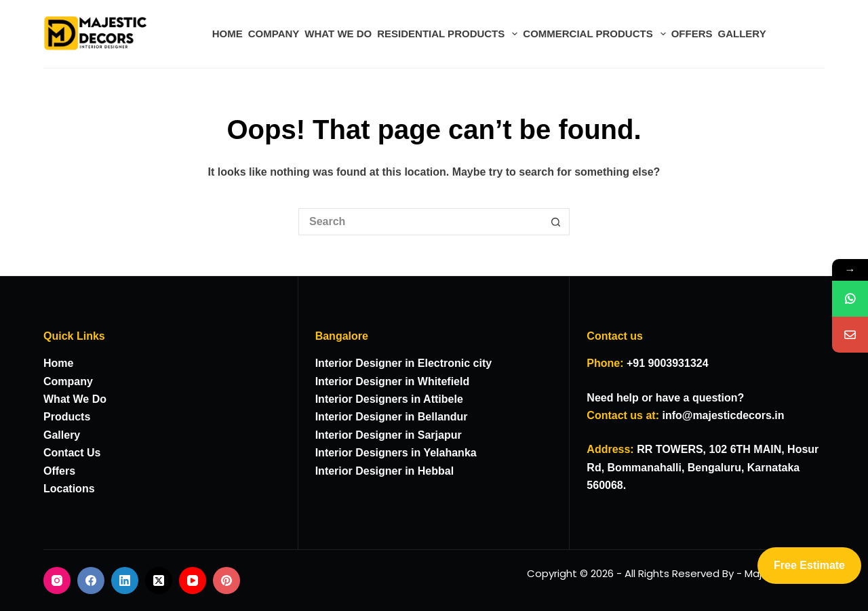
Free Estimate (809, 565)
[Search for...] (420, 222)
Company (68, 381)
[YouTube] (193, 580)
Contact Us (72, 453)
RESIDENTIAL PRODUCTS (449, 34)
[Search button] (556, 222)
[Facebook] (91, 580)
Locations (69, 489)
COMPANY (274, 34)
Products (67, 417)
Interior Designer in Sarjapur (389, 435)
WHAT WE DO (338, 34)
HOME (228, 34)
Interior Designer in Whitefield (393, 381)
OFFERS (692, 34)
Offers (59, 471)
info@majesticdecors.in (723, 415)
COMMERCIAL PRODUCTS (595, 34)
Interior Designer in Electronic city (404, 363)
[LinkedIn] (125, 580)
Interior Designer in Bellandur (392, 417)
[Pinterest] (226, 580)
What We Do (75, 399)
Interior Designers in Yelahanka (396, 453)
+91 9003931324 (668, 363)
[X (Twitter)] (159, 580)
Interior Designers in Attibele (389, 399)
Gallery (62, 435)
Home (58, 363)
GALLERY (742, 34)
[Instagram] (57, 580)
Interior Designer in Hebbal (384, 471)
